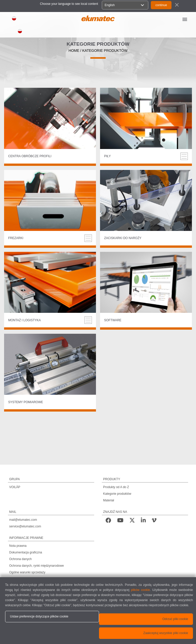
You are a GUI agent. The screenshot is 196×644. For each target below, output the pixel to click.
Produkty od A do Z (116, 487)
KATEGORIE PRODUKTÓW (105, 51)
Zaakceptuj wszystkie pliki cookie (166, 633)
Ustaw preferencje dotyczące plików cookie (39, 616)
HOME (74, 51)
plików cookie (140, 590)
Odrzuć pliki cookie (175, 619)
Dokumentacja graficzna (26, 552)
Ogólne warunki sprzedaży (27, 572)
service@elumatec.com (25, 526)
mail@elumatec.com (23, 520)
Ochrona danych (20, 559)
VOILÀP (15, 487)
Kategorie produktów (117, 494)
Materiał (109, 500)
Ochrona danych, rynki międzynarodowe (36, 566)
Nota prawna (18, 546)
